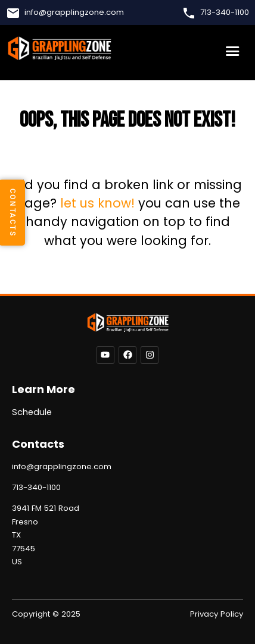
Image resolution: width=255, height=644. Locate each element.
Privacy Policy (217, 614)
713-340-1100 (225, 12)
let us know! (97, 203)
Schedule (32, 412)
